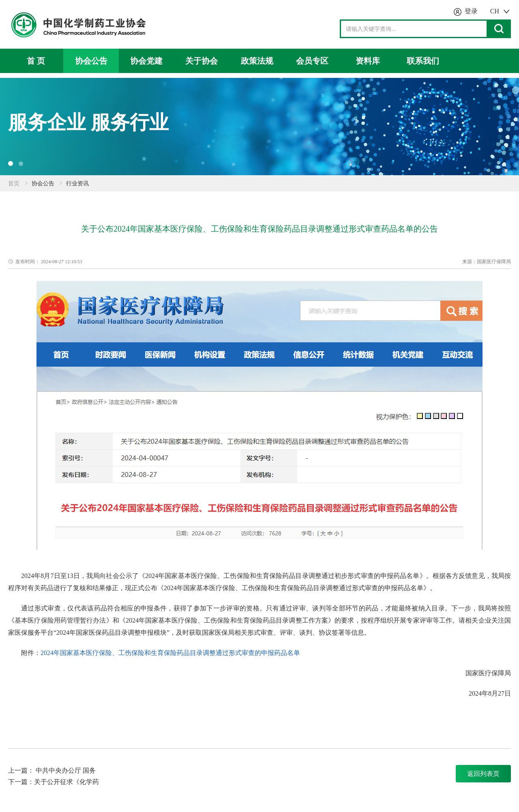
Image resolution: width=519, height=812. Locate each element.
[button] (11, 163)
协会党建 (146, 61)
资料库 (368, 61)
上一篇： (22, 770)
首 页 (36, 61)
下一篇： (21, 782)
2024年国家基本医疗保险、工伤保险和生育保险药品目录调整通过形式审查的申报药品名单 (170, 653)
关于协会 (202, 61)
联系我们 (423, 61)
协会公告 (91, 61)
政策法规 (257, 61)
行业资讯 (77, 184)
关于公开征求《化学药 (66, 782)
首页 (14, 184)
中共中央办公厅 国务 (66, 770)
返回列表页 (483, 774)
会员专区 (312, 61)
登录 (471, 11)
